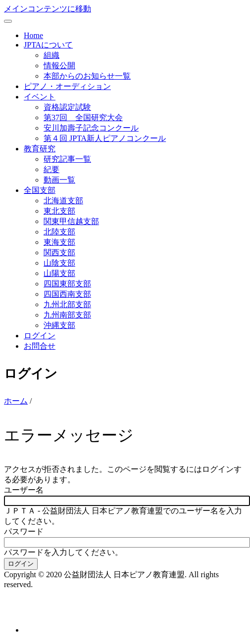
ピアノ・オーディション (67, 86)
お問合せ (40, 346)
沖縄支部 (59, 325)
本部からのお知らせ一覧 (87, 76)
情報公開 (59, 66)
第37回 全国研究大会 (83, 117)
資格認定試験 (67, 107)
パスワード (24, 531)
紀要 (51, 169)
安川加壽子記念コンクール (91, 128)
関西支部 (59, 253)
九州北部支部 (67, 304)
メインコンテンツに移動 (48, 9)
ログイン (40, 336)
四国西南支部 (67, 294)
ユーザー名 (24, 490)
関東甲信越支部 (71, 221)
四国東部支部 (67, 284)
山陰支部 (59, 263)
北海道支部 (63, 201)
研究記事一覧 (67, 159)
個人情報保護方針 (36, 612)
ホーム (16, 401)
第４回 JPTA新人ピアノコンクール (105, 138)
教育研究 (40, 149)
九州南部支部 (67, 315)
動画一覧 (59, 180)
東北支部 (59, 211)
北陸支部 (59, 232)
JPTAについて (48, 45)
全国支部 (40, 190)
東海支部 (59, 242)
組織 (51, 55)
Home (33, 35)
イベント (40, 97)
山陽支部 (59, 273)
